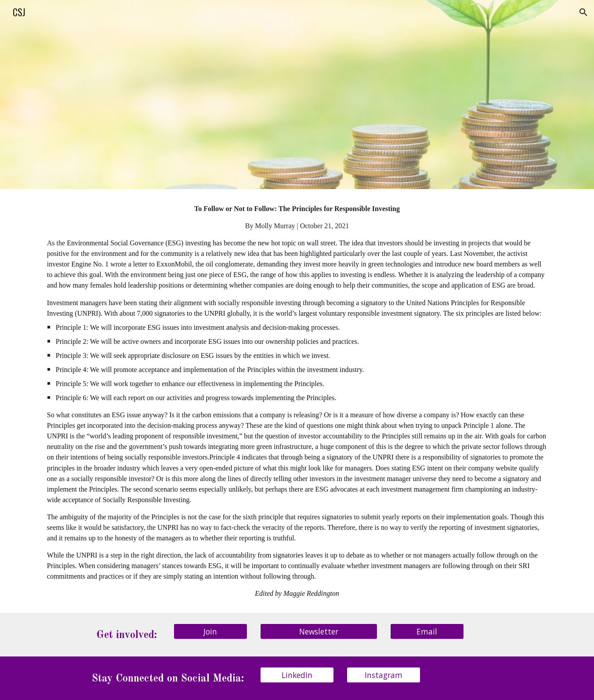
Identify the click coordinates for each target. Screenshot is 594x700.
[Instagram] (384, 675)
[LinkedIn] (297, 675)
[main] (297, 401)
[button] (583, 12)
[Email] (427, 631)
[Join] (210, 631)
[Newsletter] (319, 631)
